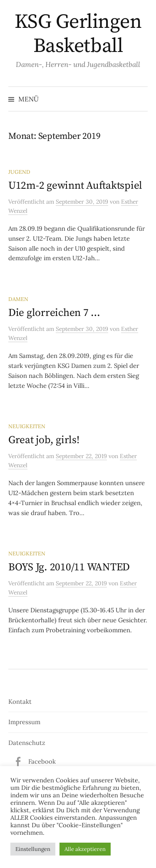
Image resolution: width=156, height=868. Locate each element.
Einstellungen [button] (33, 849)
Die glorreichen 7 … (54, 313)
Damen (18, 299)
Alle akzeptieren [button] (85, 849)
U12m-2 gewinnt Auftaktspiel (75, 186)
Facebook (42, 761)
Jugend (19, 172)
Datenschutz (27, 743)
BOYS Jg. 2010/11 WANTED (69, 567)
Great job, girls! (44, 440)
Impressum (24, 722)
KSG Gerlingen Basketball (78, 34)
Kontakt (20, 702)
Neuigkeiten (27, 426)
